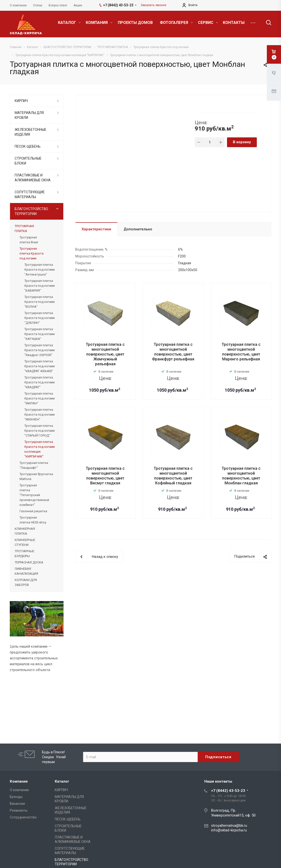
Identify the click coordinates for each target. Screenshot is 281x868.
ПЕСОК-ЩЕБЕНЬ (28, 146)
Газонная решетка (33, 511)
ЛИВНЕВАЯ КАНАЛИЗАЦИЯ (26, 571)
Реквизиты (19, 810)
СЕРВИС (208, 23)
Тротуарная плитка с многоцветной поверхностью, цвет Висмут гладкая (105, 476)
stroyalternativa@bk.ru (229, 826)
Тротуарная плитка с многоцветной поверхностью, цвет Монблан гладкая (241, 476)
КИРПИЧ (21, 101)
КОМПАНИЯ (99, 23)
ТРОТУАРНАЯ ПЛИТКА (24, 229)
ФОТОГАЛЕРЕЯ (176, 23)
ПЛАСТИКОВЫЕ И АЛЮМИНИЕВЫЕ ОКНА (33, 178)
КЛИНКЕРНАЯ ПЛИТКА (25, 531)
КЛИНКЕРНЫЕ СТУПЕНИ (25, 542)
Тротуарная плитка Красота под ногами (32, 253)
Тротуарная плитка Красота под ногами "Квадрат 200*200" (40, 350)
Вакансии (17, 804)
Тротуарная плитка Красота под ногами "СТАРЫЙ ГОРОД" (40, 431)
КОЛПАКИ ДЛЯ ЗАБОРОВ (26, 582)
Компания (19, 781)
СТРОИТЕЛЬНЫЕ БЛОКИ (28, 161)
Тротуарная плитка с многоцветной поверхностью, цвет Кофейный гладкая (173, 476)
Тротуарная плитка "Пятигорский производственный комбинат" (34, 495)
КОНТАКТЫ (234, 23)
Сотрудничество (23, 817)
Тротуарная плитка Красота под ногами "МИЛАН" (40, 398)
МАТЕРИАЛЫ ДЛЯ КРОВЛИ (29, 115)
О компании (19, 790)
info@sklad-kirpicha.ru (229, 830)
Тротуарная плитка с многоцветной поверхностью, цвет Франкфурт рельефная (173, 352)
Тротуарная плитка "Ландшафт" (34, 465)
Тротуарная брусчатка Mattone (36, 476)
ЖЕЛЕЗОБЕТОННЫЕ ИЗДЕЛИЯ (31, 132)
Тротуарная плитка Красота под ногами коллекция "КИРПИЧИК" (40, 449)
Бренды (16, 797)
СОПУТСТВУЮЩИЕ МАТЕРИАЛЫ (30, 194)
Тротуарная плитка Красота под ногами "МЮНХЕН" (40, 414)
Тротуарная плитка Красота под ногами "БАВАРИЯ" (40, 286)
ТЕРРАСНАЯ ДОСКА (29, 562)
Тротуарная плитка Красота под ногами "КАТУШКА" (40, 334)
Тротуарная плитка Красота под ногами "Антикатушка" (40, 270)
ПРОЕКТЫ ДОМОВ (135, 23)
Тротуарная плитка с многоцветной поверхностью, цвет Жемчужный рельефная (105, 354)
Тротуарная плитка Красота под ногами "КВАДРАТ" (40, 382)
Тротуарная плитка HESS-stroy (33, 520)
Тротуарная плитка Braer (29, 240)
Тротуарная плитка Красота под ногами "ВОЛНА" (40, 302)
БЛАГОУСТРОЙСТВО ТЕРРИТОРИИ (31, 211)
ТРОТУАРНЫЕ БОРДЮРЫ (24, 554)
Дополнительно (138, 229)
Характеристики (96, 229)
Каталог (62, 781)
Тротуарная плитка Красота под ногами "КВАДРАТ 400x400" (40, 366)
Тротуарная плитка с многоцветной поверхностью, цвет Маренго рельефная (241, 352)
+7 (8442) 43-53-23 (228, 791)
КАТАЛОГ (69, 23)
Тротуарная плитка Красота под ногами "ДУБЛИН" (40, 318)
